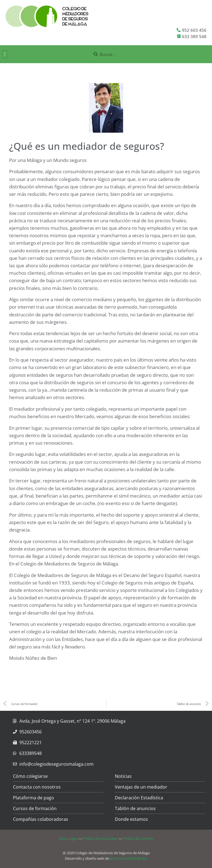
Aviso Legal (68, 838)
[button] (5, 54)
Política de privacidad (100, 838)
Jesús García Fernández (129, 858)
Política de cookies (138, 838)
